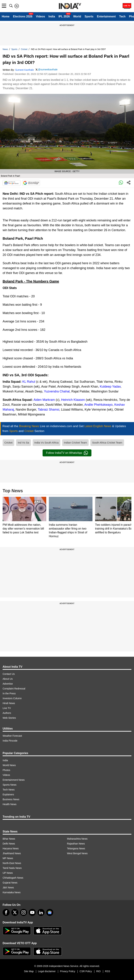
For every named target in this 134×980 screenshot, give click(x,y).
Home (6, 16)
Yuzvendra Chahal (57, 391)
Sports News (10, 785)
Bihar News (9, 839)
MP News (8, 858)
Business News (11, 799)
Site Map (29, 971)
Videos (40, 16)
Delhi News (9, 844)
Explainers (8, 794)
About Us (8, 679)
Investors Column (12, 698)
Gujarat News (10, 883)
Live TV (7, 708)
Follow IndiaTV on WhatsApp (67, 453)
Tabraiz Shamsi (49, 410)
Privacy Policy (68, 971)
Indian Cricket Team (75, 443)
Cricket (24, 49)
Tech (122, 16)
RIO (98, 971)
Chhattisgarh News (13, 878)
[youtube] (32, 912)
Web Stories (9, 718)
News (5, 49)
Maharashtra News (77, 839)
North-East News (12, 863)
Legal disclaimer (47, 971)
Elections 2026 (23, 16)
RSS (108, 971)
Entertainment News (14, 780)
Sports (89, 16)
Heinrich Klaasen (73, 400)
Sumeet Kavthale (25, 70)
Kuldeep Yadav (110, 387)
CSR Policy (86, 971)
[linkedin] (41, 912)
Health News (10, 804)
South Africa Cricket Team (107, 443)
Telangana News (76, 848)
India (52, 16)
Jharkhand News (12, 853)
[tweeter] (15, 912)
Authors (7, 713)
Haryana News (11, 848)
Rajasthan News (76, 844)
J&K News (8, 888)
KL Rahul (29, 382)
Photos (6, 770)
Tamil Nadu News (12, 868)
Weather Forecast (12, 736)
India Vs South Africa (46, 443)
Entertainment (106, 16)
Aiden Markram (44, 400)
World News (9, 765)
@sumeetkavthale (48, 70)
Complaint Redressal (14, 689)
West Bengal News (77, 853)
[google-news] (50, 912)
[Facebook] (6, 912)
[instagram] (24, 912)
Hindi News (9, 703)
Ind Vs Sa (23, 443)
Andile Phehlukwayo (98, 405)
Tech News (9, 790)
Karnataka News (12, 892)
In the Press (9, 693)
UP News (8, 873)
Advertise (8, 684)
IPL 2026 (64, 16)
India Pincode (10, 741)
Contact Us (9, 674)
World (77, 16)
